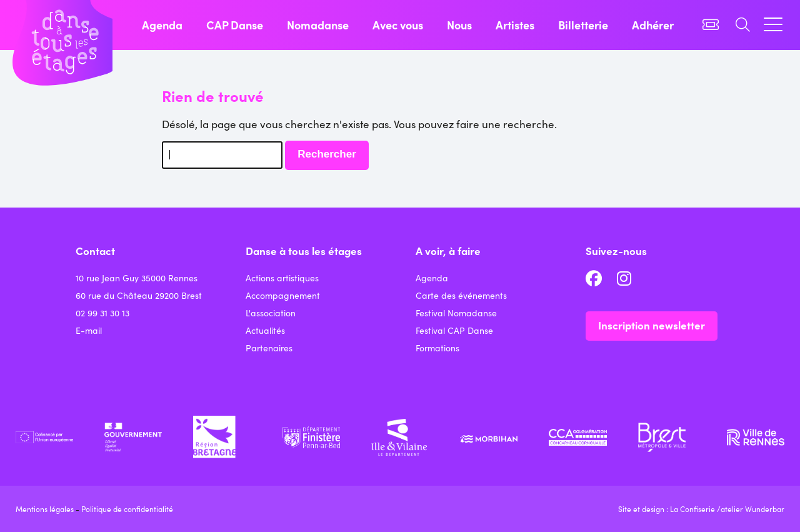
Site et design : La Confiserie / (669, 509)
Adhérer (653, 25)
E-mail (89, 330)
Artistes (515, 25)
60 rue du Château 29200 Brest (139, 295)
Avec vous (398, 25)
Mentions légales (45, 509)
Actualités (265, 330)
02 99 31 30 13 (102, 313)
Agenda (162, 25)
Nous (459, 25)
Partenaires (269, 348)
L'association (271, 313)
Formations (437, 348)
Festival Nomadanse (456, 313)
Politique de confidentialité (127, 509)
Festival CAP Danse (454, 330)
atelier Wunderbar (752, 509)
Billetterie (583, 25)
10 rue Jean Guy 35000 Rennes (137, 278)
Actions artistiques (282, 278)
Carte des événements (461, 295)
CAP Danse (235, 25)
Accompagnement (283, 295)
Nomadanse (318, 25)
